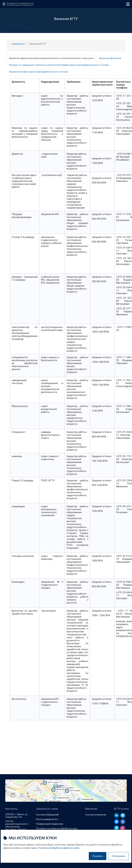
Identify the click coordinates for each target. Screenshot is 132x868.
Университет (18, 44)
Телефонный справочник (50, 824)
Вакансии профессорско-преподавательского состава (39, 72)
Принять (98, 856)
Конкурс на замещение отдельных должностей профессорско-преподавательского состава (59, 65)
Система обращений (47, 814)
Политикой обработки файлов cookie (59, 848)
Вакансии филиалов (110, 58)
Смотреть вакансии (96, 814)
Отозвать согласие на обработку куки (57, 828)
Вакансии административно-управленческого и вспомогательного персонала (51, 58)
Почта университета (47, 819)
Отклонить (119, 856)
